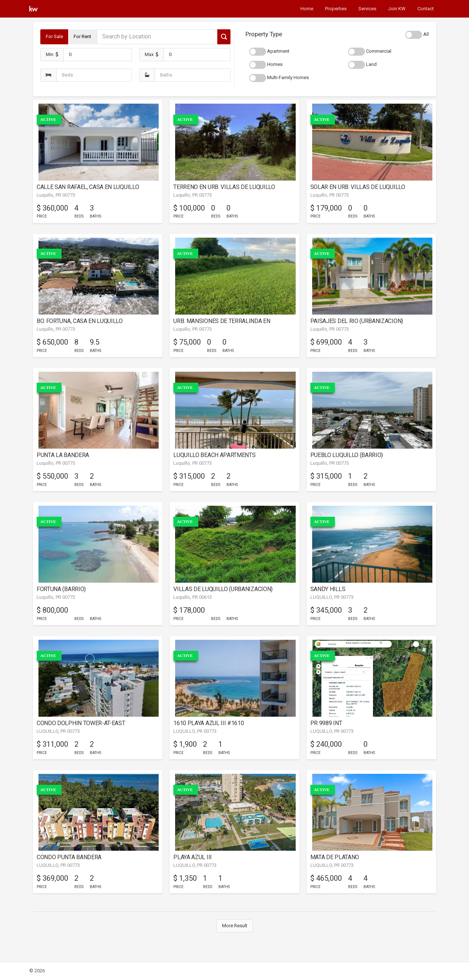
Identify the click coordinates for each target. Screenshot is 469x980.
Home (307, 9)
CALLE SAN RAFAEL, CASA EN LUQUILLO (88, 187)
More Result (235, 926)
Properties (336, 9)
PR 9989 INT (326, 723)
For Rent (82, 36)
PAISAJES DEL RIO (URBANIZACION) (357, 321)
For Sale (54, 36)
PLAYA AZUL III (193, 857)
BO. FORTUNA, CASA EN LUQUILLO (80, 321)
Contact (426, 9)
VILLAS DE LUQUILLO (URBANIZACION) (223, 589)
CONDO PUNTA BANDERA (69, 857)
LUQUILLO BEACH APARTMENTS (214, 455)
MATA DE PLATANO (335, 857)
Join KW (397, 9)
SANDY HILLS (328, 589)
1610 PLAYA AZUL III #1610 (208, 723)
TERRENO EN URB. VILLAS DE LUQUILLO (224, 187)
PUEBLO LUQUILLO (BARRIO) (347, 455)
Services (367, 9)
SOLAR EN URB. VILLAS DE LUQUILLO (358, 187)
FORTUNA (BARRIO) (61, 589)
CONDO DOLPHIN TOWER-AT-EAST (81, 723)
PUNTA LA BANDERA (63, 455)
